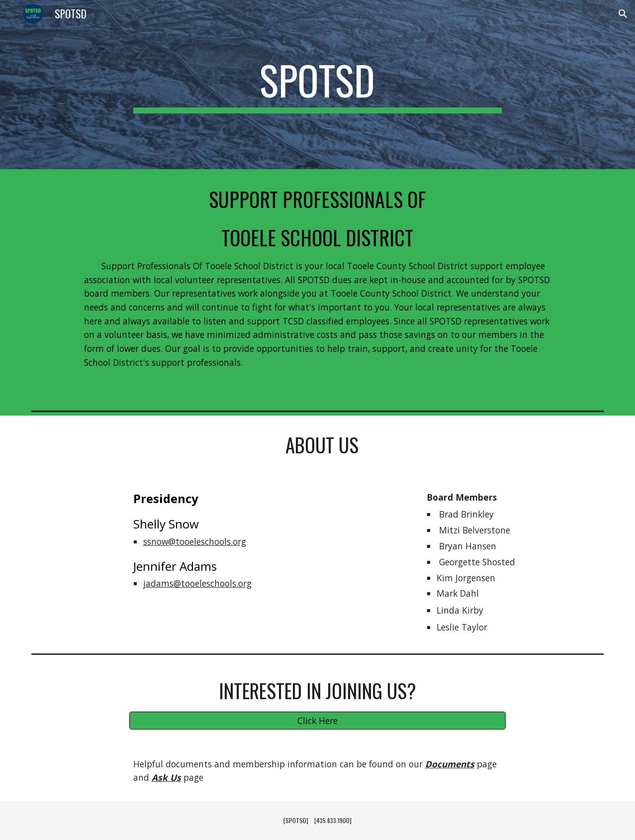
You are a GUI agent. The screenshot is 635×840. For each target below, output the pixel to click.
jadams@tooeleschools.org (197, 583)
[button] (623, 14)
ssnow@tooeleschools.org (195, 541)
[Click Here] (318, 720)
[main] (318, 85)
